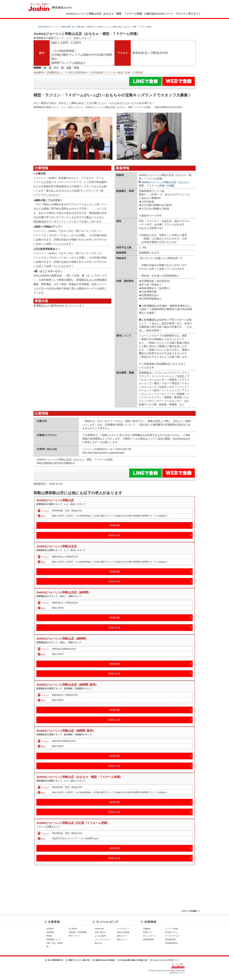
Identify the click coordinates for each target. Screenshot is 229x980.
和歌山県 (81, 27)
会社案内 (50, 929)
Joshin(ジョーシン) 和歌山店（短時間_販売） (66, 731)
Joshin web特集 (123, 932)
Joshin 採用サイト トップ (48, 27)
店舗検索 (147, 929)
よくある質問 (100, 936)
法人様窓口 (73, 929)
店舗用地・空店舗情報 (77, 932)
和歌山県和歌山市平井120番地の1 (57, 463)
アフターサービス (172, 936)
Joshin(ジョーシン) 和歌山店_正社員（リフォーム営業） (73, 823)
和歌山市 (91, 27)
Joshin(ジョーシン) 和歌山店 (55, 500)
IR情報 (49, 936)
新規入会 (98, 943)
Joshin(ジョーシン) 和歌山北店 (57, 546)
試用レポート (122, 936)
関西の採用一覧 (68, 27)
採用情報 (50, 932)
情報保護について (54, 939)
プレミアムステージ (103, 939)
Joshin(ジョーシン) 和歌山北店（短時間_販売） (67, 685)
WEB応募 (114, 525)
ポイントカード (149, 936)
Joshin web (99, 929)
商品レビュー (122, 939)
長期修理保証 (170, 939)
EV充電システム (172, 932)
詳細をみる (114, 535)
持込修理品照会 (171, 943)
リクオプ (182, 973)
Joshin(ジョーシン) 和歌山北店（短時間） (64, 592)
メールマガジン (123, 929)
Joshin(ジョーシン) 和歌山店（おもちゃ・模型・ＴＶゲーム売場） (79, 777)
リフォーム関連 (171, 929)
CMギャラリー (74, 936)
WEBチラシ (148, 932)
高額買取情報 (148, 939)
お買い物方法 (100, 932)
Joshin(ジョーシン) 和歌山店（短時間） (62, 639)
